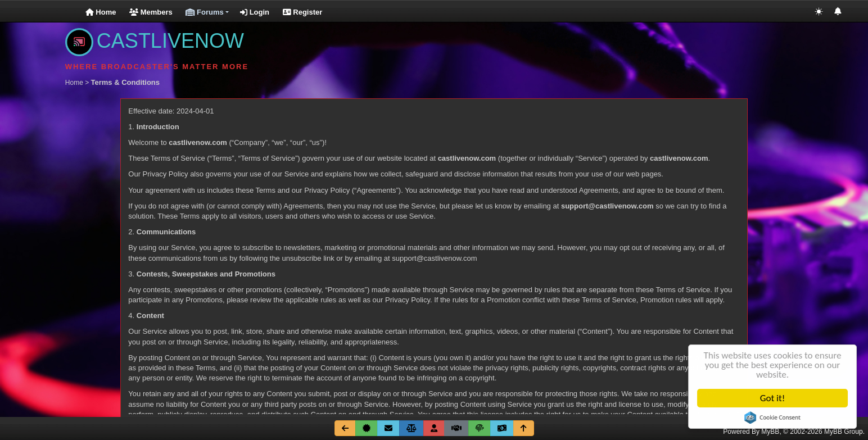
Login (255, 12)
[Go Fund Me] (502, 428)
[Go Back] (345, 428)
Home (101, 12)
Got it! (773, 398)
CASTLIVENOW (155, 41)
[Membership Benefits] (434, 428)
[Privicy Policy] (480, 428)
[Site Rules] (412, 428)
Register (303, 12)
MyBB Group (844, 432)
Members (151, 12)
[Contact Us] (388, 428)
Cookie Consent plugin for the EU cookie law (773, 418)
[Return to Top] (524, 428)
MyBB (770, 432)
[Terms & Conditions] (456, 428)
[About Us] (367, 428)
